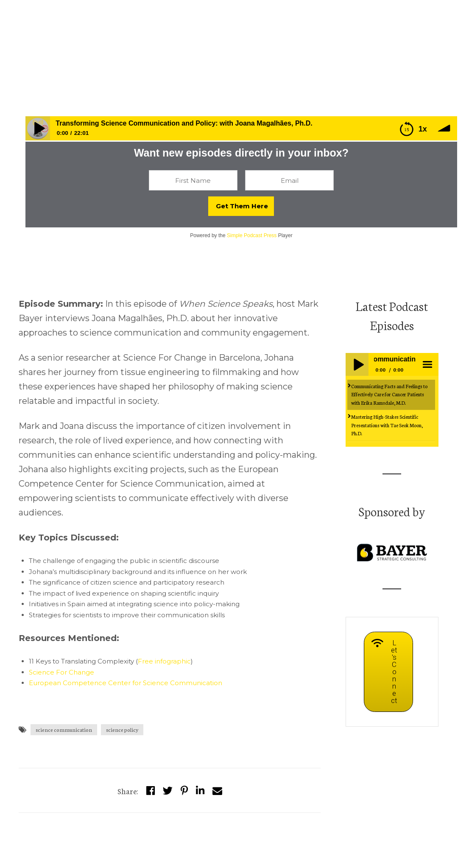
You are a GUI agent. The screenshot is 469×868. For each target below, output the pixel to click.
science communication (64, 729)
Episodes (100, 58)
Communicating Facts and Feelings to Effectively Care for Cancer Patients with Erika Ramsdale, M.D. (389, 394)
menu (427, 364)
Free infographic (164, 661)
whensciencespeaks (48, 58)
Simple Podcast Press (252, 235)
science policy (122, 729)
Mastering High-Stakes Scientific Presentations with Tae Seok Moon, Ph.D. (387, 425)
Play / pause (357, 364)
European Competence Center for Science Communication (126, 683)
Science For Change (61, 672)
